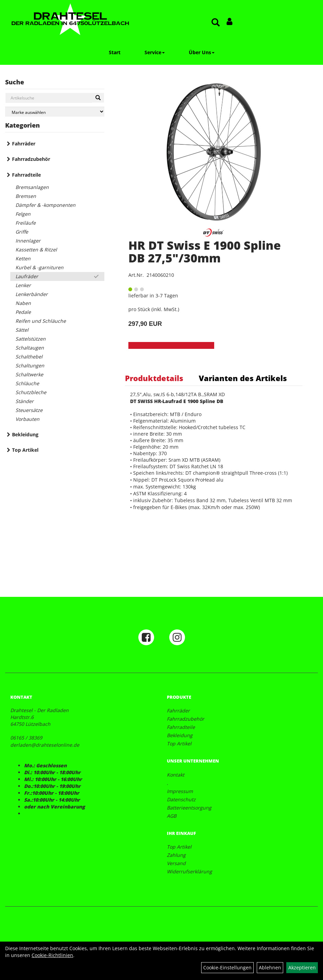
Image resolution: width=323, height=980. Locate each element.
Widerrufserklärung (189, 871)
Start (115, 52)
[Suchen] (98, 98)
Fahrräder (24, 144)
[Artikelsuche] (216, 23)
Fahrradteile (26, 175)
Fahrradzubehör (31, 159)
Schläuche (27, 383)
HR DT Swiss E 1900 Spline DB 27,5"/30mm (205, 252)
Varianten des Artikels (243, 378)
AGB (172, 816)
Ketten (23, 258)
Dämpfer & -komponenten (45, 205)
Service (155, 52)
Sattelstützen (31, 339)
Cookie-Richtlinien (52, 955)
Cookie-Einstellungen (227, 967)
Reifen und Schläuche (41, 321)
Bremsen (26, 196)
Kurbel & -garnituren (39, 267)
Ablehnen (270, 967)
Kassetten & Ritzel (36, 250)
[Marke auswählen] (55, 112)
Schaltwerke (29, 374)
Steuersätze (29, 410)
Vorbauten (27, 419)
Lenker (23, 285)
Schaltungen (30, 365)
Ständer (25, 401)
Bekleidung (25, 434)
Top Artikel (25, 450)
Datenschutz (181, 799)
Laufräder (27, 276)
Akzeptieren (302, 967)
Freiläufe (26, 223)
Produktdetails (154, 378)
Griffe (22, 232)
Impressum (180, 791)
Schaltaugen (30, 348)
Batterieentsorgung (189, 808)
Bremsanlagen (32, 187)
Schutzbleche (31, 392)
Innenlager (28, 241)
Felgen (23, 214)
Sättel (22, 330)
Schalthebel (29, 357)
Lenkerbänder (32, 294)
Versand (176, 863)
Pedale (23, 312)
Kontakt (176, 775)
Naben (23, 303)
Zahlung (176, 855)
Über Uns (202, 52)
